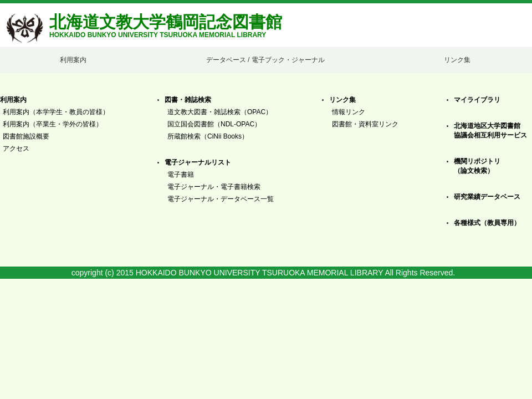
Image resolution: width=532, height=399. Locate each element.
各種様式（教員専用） (487, 223)
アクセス (16, 149)
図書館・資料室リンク (365, 124)
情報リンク (349, 112)
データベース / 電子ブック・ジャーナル (265, 60)
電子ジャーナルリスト (198, 162)
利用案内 (73, 60)
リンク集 (457, 60)
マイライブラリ (477, 100)
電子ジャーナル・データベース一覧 (221, 199)
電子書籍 (181, 175)
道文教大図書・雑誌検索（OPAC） (220, 112)
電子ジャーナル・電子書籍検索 (214, 187)
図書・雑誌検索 (188, 100)
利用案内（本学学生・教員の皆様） (56, 112)
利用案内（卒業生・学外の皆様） (53, 124)
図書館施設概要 (26, 136)
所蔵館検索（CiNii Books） (208, 136)
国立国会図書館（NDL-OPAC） (214, 124)
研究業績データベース (487, 197)
